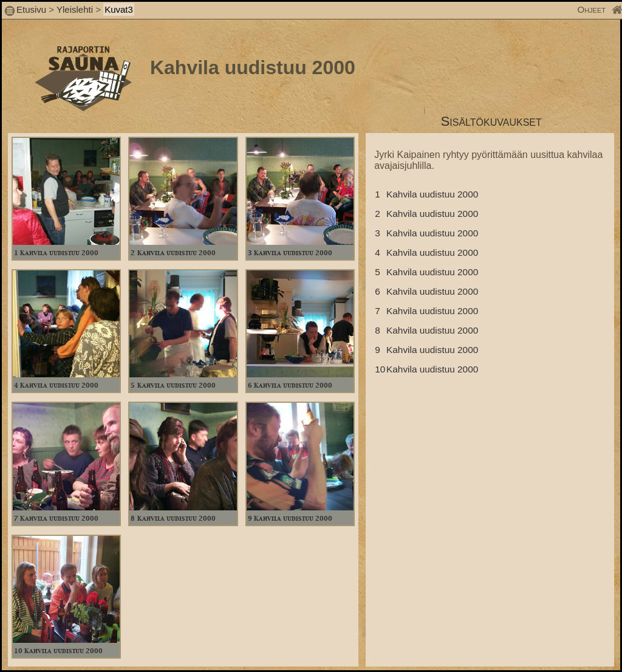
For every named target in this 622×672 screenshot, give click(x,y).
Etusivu (32, 9)
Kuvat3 (119, 9)
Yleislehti (75, 9)
